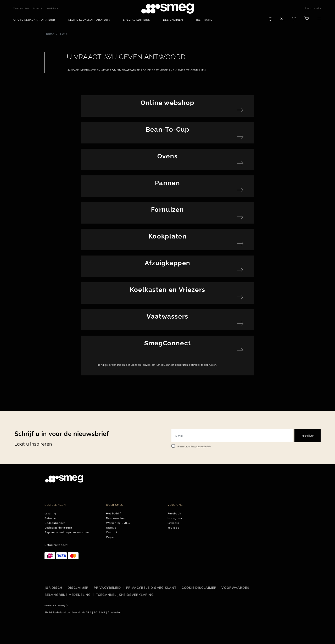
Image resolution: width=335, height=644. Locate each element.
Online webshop (167, 103)
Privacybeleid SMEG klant (151, 588)
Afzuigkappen (168, 263)
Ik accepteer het (194, 446)
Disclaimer (78, 588)
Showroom (38, 8)
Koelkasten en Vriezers (168, 290)
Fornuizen (167, 210)
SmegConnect (167, 343)
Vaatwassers (167, 316)
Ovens (168, 156)
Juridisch (53, 588)
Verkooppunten (21, 8)
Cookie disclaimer (199, 588)
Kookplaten (167, 236)
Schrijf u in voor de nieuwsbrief (62, 434)
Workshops (53, 8)
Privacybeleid (107, 588)
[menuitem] (36, 20)
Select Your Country (55, 606)
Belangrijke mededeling (68, 595)
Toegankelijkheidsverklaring (125, 595)
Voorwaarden (235, 588)
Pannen (167, 183)
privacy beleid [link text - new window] (203, 446)
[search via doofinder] (271, 19)
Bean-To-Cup (167, 129)
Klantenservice (313, 8)
